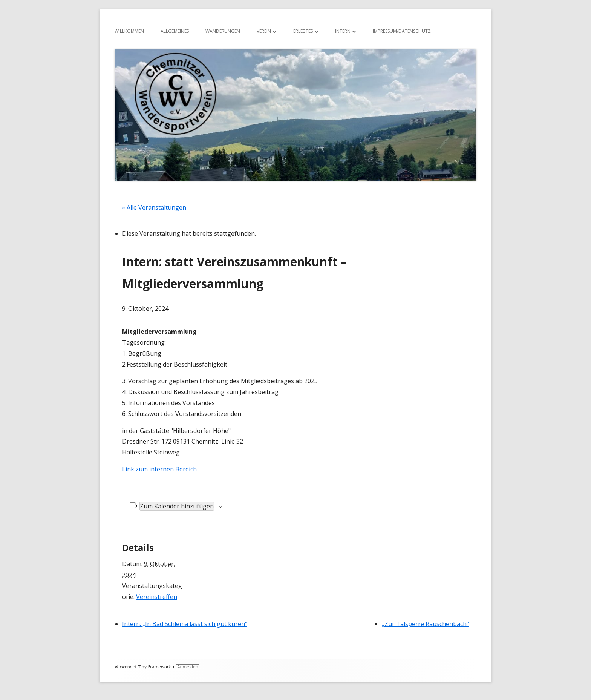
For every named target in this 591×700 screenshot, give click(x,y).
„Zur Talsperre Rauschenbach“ (425, 624)
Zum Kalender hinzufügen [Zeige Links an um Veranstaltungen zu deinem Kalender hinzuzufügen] (177, 506)
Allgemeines (175, 31)
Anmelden (188, 667)
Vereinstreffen (157, 597)
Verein (264, 31)
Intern (343, 31)
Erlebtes (303, 31)
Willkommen (129, 31)
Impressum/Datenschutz (402, 31)
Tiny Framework (154, 667)
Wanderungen (223, 31)
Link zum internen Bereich (159, 469)
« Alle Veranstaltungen (154, 207)
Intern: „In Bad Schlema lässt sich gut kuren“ (185, 624)
